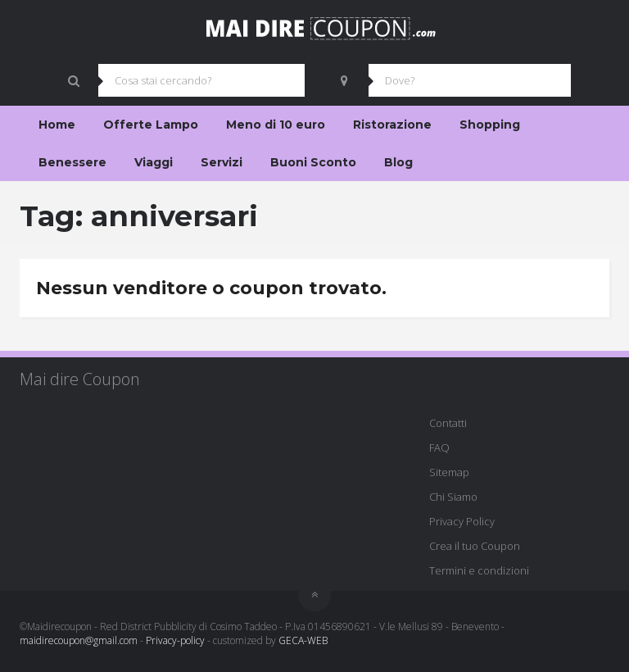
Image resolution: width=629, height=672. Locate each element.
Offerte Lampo (151, 125)
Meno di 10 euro (276, 125)
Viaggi (154, 162)
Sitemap (449, 472)
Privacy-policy (175, 640)
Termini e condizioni (479, 570)
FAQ (439, 447)
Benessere (72, 162)
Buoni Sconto (313, 162)
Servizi (222, 162)
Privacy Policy (462, 521)
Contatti (448, 423)
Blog (398, 162)
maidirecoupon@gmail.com (79, 640)
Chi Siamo (453, 497)
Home (57, 125)
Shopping (490, 125)
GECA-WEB (303, 640)
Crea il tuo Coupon (475, 546)
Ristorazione (392, 125)
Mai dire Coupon (80, 379)
